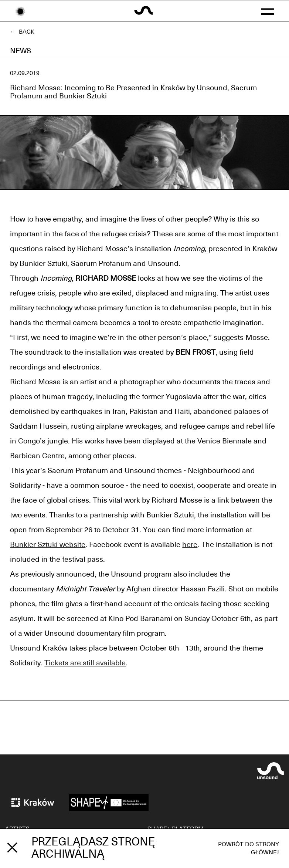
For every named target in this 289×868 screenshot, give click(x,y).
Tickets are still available (85, 663)
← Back (22, 32)
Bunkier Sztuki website (48, 545)
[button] (267, 11)
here (190, 545)
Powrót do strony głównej (249, 848)
